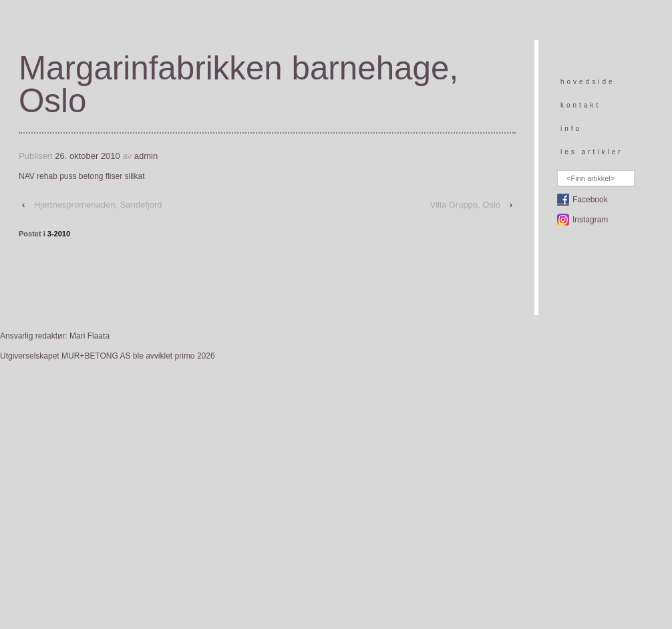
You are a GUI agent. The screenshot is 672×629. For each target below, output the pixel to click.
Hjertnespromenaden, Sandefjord (98, 205)
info (571, 129)
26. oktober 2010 (88, 156)
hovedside (588, 82)
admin (146, 156)
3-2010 (59, 234)
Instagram (590, 220)
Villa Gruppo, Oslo (465, 205)
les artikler (592, 152)
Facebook (590, 200)
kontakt (580, 105)
